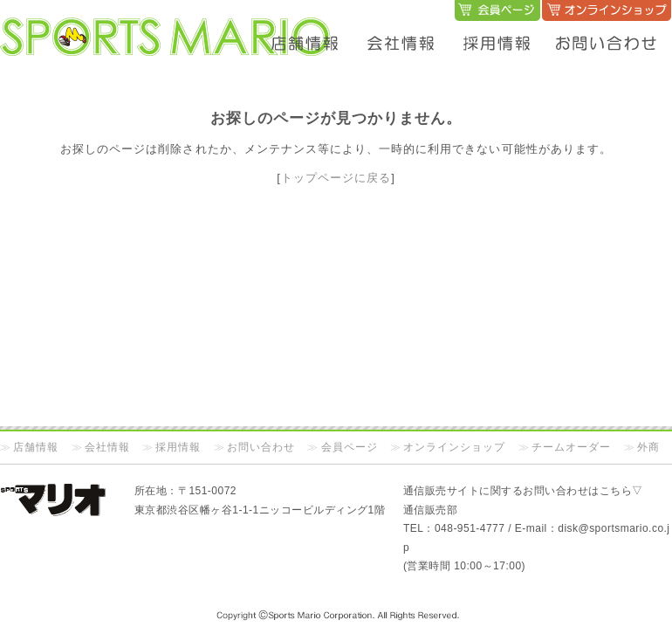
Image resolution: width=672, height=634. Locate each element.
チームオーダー (571, 447)
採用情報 (178, 447)
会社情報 (107, 447)
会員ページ (350, 447)
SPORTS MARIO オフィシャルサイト (166, 20)
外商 (648, 447)
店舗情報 (36, 447)
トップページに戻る (336, 178)
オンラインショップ (454, 447)
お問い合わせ (261, 447)
